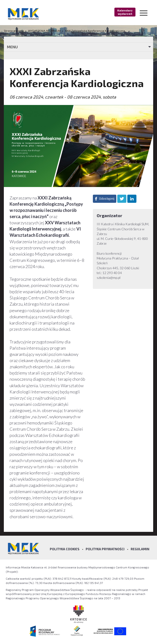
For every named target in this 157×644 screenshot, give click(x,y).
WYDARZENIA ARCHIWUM (44, 31)
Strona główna (14, 31)
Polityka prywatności (105, 549)
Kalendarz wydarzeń (125, 12)
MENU (12, 47)
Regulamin (140, 549)
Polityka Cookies (65, 549)
